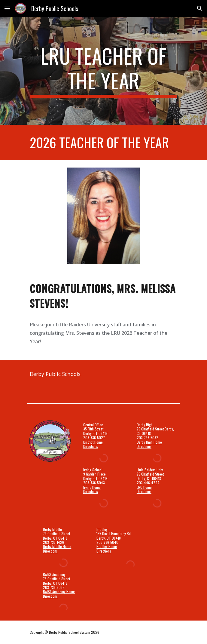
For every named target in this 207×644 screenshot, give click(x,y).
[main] (104, 71)
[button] (7, 8)
